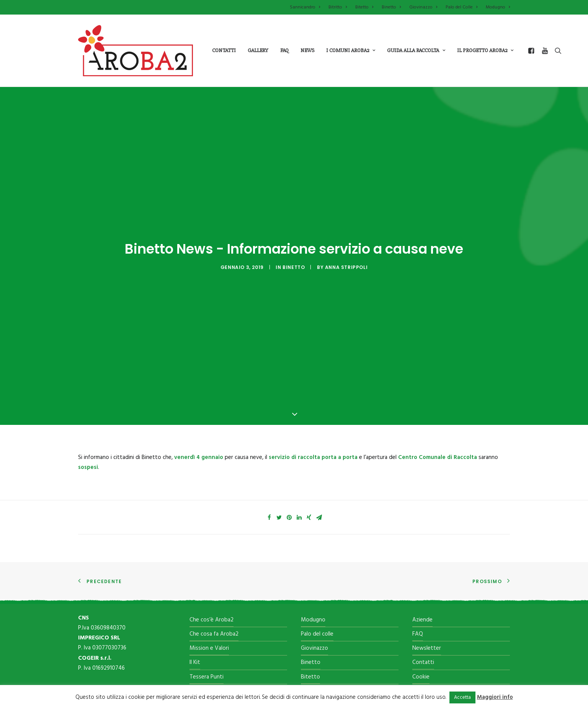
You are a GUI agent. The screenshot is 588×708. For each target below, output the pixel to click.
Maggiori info (495, 697)
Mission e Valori (209, 593)
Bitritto (338, 7)
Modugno (498, 7)
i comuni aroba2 (351, 50)
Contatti (224, 50)
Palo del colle (317, 579)
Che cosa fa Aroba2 (214, 579)
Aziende (422, 565)
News (307, 50)
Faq (284, 50)
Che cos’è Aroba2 (212, 565)
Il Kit (195, 608)
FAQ (418, 579)
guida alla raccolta (416, 50)
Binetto (391, 7)
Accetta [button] (462, 697)
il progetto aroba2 (485, 50)
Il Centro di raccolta (214, 636)
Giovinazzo (423, 7)
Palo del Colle (461, 7)
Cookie (421, 622)
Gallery (258, 50)
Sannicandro (305, 7)
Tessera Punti (207, 622)
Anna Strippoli (346, 240)
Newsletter (427, 593)
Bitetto (364, 7)
